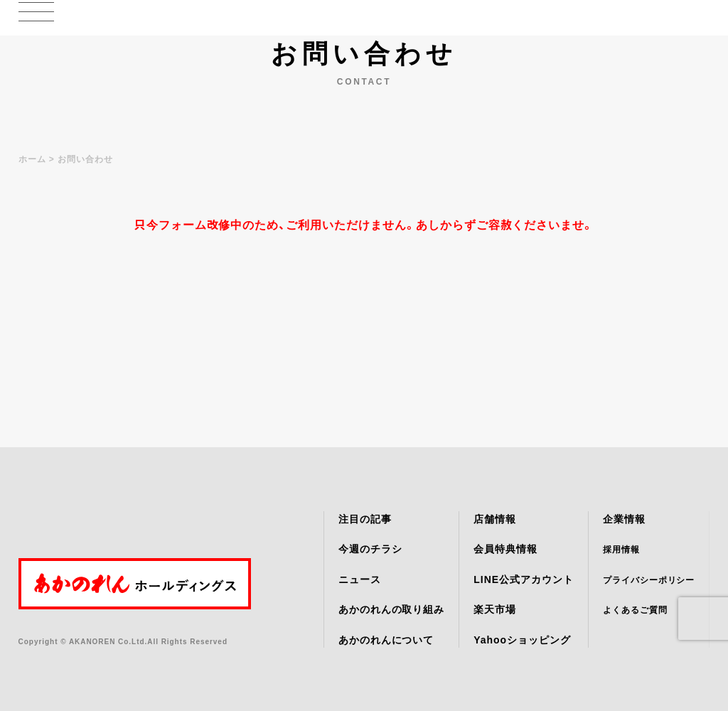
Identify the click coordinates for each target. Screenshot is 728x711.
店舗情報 (495, 519)
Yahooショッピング (522, 640)
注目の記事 (365, 519)
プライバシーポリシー (649, 580)
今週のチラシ (370, 549)
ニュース (360, 579)
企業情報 (624, 519)
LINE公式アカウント (523, 579)
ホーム (32, 159)
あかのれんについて (386, 640)
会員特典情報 (505, 549)
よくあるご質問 (635, 610)
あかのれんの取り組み (392, 609)
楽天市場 (495, 609)
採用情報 (621, 550)
